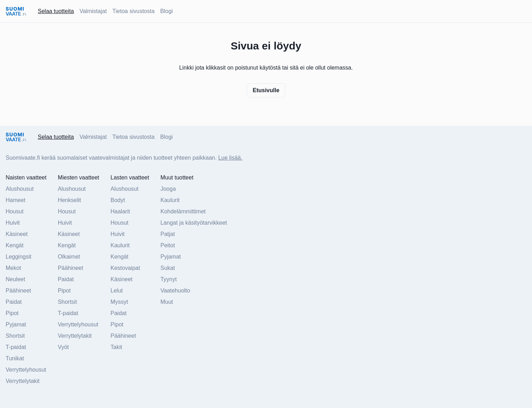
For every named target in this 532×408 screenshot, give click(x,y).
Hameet (16, 200)
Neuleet (15, 279)
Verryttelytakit (23, 381)
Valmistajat (93, 11)
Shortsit (15, 336)
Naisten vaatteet (26, 178)
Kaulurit (120, 245)
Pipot (12, 313)
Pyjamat (16, 324)
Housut (15, 211)
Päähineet (18, 291)
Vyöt (63, 347)
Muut (167, 302)
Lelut (117, 291)
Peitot (168, 245)
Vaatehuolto (175, 291)
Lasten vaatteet (130, 178)
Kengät (15, 245)
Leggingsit (19, 257)
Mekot (13, 268)
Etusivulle (266, 90)
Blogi (167, 11)
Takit (116, 347)
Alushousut (20, 189)
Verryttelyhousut (26, 370)
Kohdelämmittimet (183, 211)
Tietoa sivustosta (133, 11)
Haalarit (120, 211)
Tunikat (15, 358)
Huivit (13, 223)
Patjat (168, 234)
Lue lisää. (230, 158)
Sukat (168, 268)
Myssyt (119, 302)
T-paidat (16, 347)
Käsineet (17, 234)
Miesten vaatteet (79, 178)
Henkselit (70, 200)
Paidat (14, 302)
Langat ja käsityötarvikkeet (194, 223)
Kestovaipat (125, 268)
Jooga (168, 189)
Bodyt (118, 200)
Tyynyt (168, 279)
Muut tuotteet (177, 178)
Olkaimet (69, 257)
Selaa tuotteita (56, 11)
